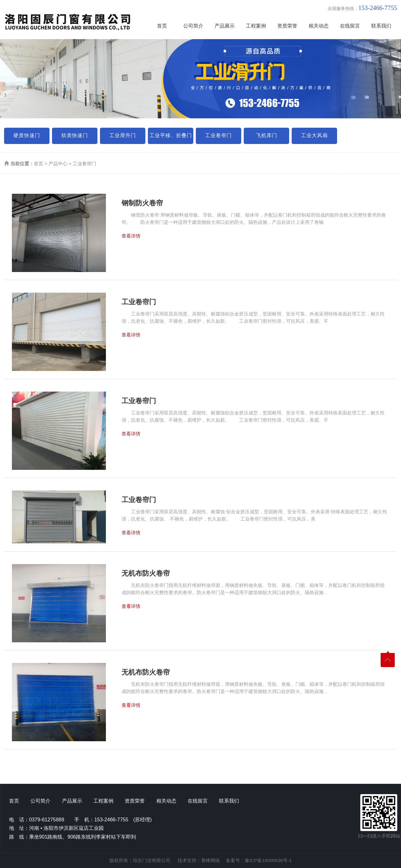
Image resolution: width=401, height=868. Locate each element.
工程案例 (256, 26)
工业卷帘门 (219, 135)
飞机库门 (267, 135)
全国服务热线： (362, 8)
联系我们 (381, 26)
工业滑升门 (123, 135)
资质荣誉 (287, 26)
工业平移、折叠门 (171, 135)
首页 (162, 26)
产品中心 (58, 164)
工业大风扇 (314, 135)
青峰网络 (211, 860)
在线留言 (350, 26)
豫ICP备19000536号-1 (268, 860)
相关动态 (319, 26)
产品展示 (225, 26)
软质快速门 (75, 135)
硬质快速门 (27, 135)
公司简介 (193, 26)
